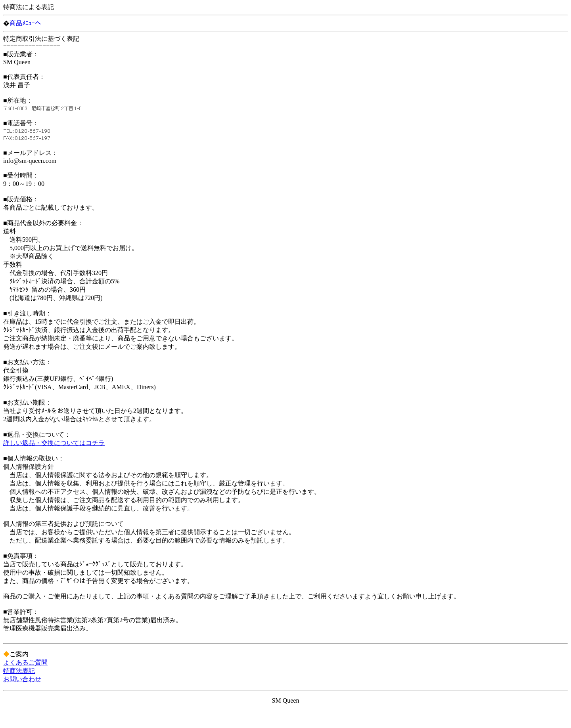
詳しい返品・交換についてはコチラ (54, 443)
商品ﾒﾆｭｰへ (25, 23)
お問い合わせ (22, 679)
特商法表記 (19, 671)
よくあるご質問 (25, 662)
